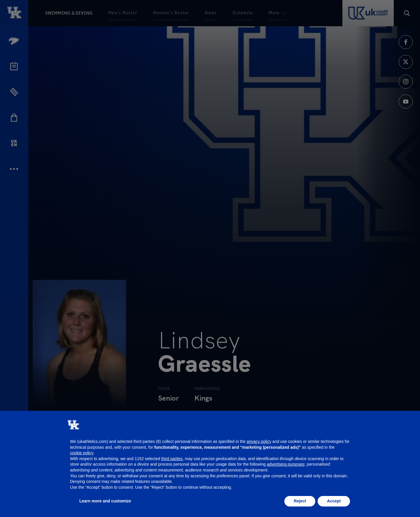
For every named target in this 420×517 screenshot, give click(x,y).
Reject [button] (300, 501)
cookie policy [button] (82, 453)
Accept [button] (334, 501)
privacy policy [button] (259, 441)
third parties (172, 459)
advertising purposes (286, 464)
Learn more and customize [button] (105, 501)
